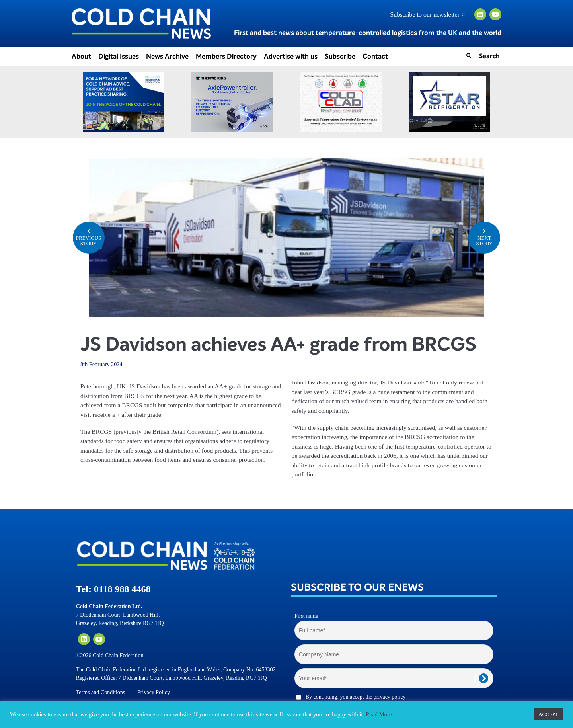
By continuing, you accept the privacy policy (356, 697)
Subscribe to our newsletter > (431, 15)
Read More (379, 714)
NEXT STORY (484, 237)
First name (306, 616)
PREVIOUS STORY (89, 237)
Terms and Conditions (100, 692)
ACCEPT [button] (548, 714)
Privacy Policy (154, 692)
